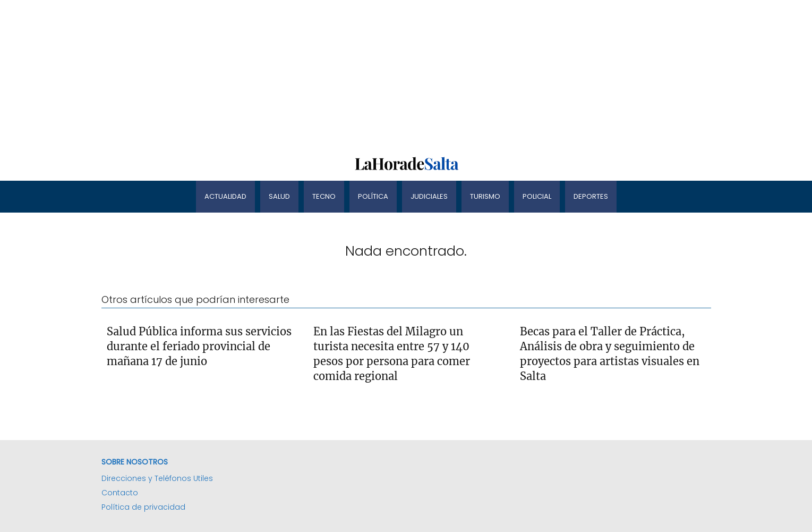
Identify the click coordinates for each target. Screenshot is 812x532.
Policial (537, 196)
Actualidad (225, 196)
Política (373, 196)
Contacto (120, 493)
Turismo (485, 196)
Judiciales (429, 196)
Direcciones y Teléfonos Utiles (157, 478)
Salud (279, 196)
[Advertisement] (319, 74)
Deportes (591, 196)
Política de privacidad (143, 507)
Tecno (324, 196)
